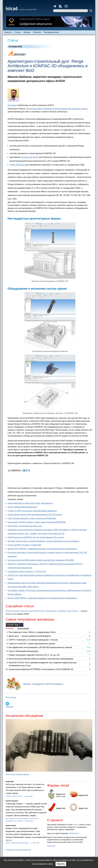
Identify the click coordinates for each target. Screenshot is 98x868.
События (37, 32)
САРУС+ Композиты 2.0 (14, 796)
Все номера (11, 697)
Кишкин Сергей (11, 826)
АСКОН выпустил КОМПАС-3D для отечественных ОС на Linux (36, 537)
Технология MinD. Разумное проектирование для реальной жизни (57, 109)
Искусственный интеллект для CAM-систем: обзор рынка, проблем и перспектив (42, 611)
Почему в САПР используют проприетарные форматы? (32, 511)
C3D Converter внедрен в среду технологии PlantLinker (32, 518)
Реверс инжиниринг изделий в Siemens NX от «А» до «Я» (34, 655)
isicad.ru (76, 825)
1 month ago (35, 843)
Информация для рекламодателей (18, 850)
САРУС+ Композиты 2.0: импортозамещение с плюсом (33, 640)
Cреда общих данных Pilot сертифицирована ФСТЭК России (35, 515)
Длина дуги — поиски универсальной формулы (30, 636)
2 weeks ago (28, 796)
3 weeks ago (29, 821)
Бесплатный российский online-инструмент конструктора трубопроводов (41, 659)
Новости (8, 32)
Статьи (18, 32)
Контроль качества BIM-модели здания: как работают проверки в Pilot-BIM (41, 560)
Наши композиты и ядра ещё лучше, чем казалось (30, 503)
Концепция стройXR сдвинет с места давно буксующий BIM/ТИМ (37, 522)
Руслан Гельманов (12, 801)
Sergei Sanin (10, 782)
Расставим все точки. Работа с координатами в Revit (32, 632)
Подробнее (51, 846)
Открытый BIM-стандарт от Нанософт (24, 545)
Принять (61, 864)
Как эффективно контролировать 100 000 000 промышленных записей (40, 647)
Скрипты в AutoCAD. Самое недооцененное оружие (32, 644)
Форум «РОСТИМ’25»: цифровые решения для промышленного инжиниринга (42, 549)
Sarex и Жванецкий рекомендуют (22, 507)
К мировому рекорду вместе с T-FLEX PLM (27, 571)
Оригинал (12, 105)
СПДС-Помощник (17, 165)
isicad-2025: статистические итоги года (25, 526)
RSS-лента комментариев (17, 775)
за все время (23, 628)
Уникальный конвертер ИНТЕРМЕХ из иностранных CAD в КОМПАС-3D (41, 669)
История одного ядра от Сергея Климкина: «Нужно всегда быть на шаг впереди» (44, 541)
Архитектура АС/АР (30, 157)
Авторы (27, 32)
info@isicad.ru (74, 833)
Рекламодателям (51, 32)
